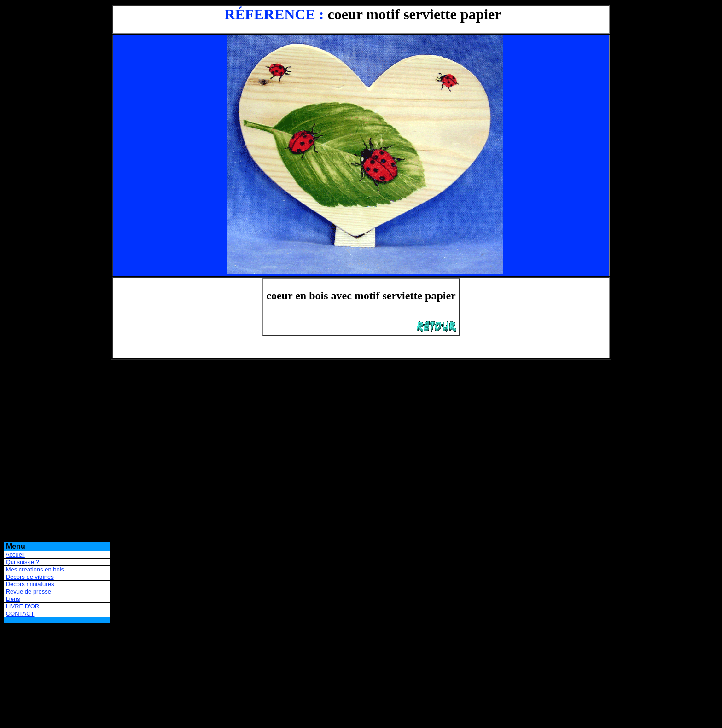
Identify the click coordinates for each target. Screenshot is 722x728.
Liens (13, 599)
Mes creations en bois (35, 569)
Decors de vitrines (30, 577)
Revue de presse (29, 591)
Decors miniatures (30, 584)
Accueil (15, 555)
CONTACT (20, 614)
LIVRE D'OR (23, 606)
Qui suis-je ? (23, 562)
